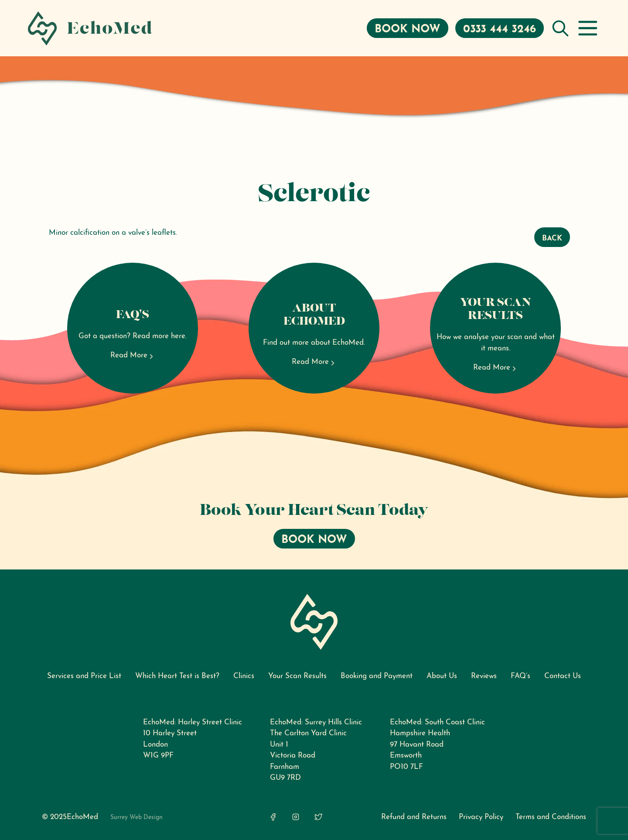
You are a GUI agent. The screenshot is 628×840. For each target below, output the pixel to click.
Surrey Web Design (137, 818)
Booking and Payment (377, 676)
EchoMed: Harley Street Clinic (193, 722)
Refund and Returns (414, 817)
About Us (442, 676)
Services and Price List (84, 676)
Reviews (484, 676)
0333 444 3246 (500, 29)
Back (552, 238)
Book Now (408, 29)
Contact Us (563, 676)
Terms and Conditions (551, 817)
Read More (133, 356)
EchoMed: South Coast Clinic (437, 722)
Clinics (244, 676)
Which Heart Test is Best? (177, 676)
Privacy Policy (481, 817)
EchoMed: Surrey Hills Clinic (316, 722)
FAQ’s (520, 676)
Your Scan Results (297, 676)
